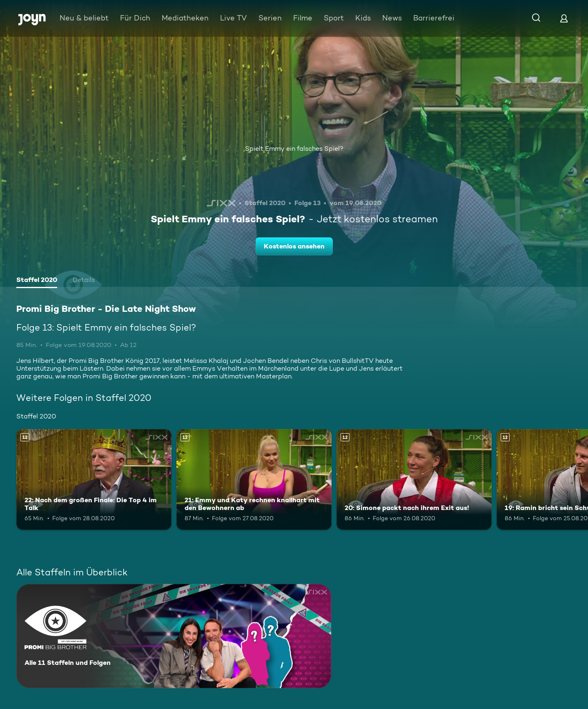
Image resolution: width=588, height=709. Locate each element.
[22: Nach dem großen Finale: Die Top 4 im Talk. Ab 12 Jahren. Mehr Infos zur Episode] (94, 480)
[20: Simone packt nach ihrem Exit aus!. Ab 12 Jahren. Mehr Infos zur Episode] (414, 480)
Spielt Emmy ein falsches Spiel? (294, 149)
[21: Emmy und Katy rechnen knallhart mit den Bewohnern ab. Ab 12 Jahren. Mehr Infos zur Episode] (254, 480)
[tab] (37, 281)
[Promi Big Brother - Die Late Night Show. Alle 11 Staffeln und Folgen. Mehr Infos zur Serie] (174, 636)
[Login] (564, 18)
